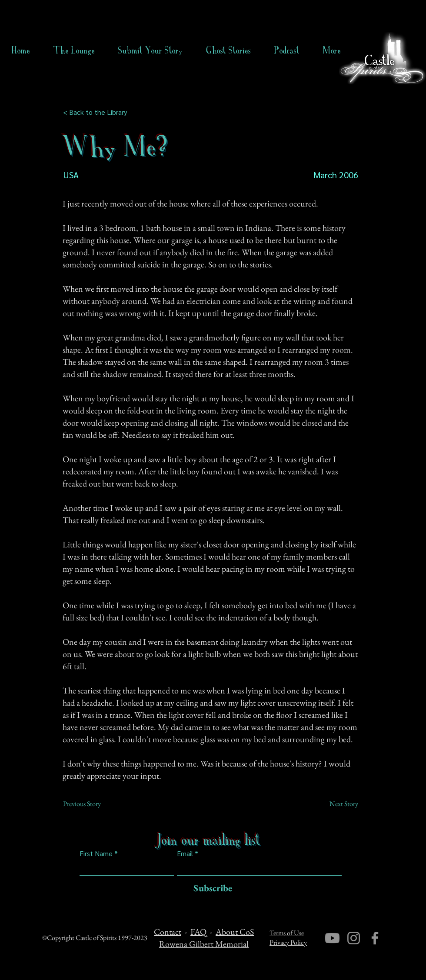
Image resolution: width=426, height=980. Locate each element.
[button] (228, 50)
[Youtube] (332, 938)
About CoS (235, 932)
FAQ (198, 932)
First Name (96, 853)
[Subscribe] (211, 888)
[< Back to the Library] (98, 112)
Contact (168, 932)
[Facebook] (375, 938)
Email (185, 853)
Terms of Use (287, 933)
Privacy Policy (288, 942)
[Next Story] (336, 804)
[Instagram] (354, 938)
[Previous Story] (92, 804)
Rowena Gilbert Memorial (204, 944)
